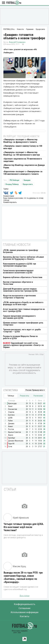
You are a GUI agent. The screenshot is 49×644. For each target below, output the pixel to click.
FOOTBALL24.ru (14, 3)
